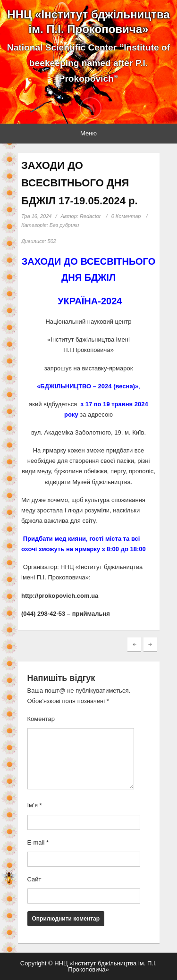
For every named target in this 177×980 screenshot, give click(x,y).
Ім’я (35, 805)
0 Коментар (126, 216)
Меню (88, 133)
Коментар (41, 719)
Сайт (34, 879)
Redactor (90, 216)
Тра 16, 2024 (36, 216)
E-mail (38, 842)
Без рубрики (64, 225)
